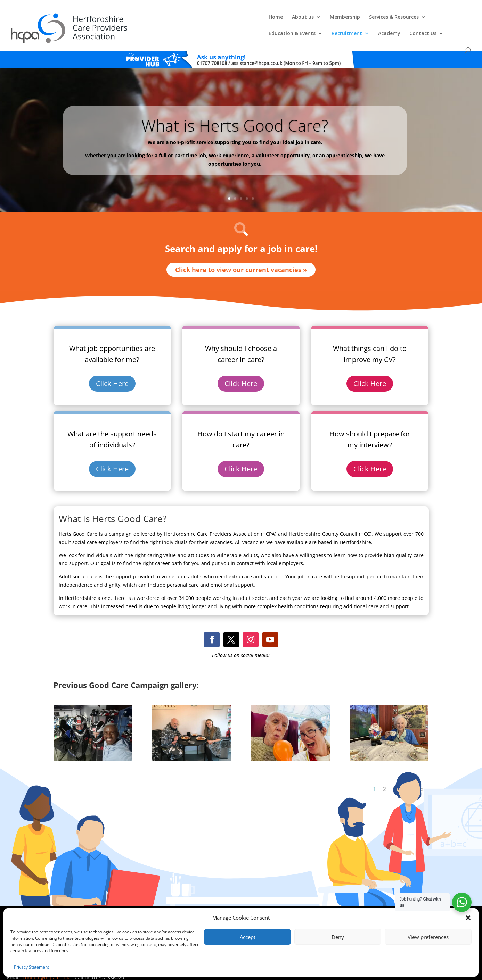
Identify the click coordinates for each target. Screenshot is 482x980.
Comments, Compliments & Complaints (207, 908)
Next (419, 778)
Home (122, 20)
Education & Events (304, 20)
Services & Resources (240, 20)
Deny (338, 937)
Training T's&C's (291, 908)
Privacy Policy (259, 908)
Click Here (112, 372)
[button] (468, 918)
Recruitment (359, 20)
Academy (401, 20)
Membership (191, 20)
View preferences (428, 937)
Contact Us (435, 20)
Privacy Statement (31, 967)
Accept (248, 937)
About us (149, 20)
